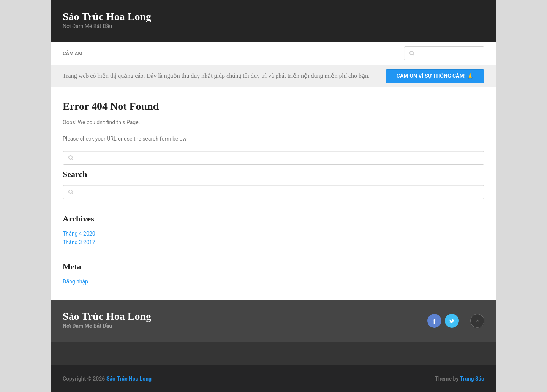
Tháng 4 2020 (79, 234)
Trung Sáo (472, 379)
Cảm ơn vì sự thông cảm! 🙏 (435, 76)
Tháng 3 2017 (79, 242)
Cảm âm (73, 53)
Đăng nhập (75, 281)
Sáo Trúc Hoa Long (107, 17)
